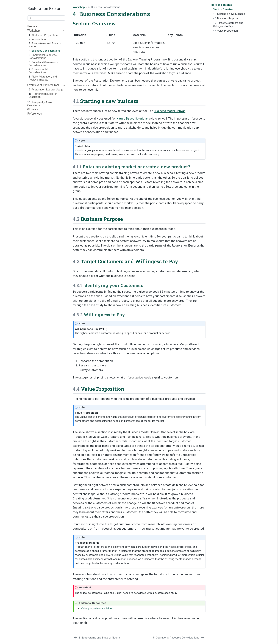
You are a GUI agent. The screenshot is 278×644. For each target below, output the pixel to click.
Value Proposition (225, 31)
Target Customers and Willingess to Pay (228, 25)
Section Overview (223, 9)
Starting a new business (229, 14)
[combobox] (46, 18)
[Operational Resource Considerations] (179, 638)
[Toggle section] (63, 31)
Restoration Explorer (46, 9)
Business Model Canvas (170, 111)
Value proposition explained (97, 609)
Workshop (79, 7)
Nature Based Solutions (132, 118)
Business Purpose (226, 18)
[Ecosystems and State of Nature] (97, 638)
